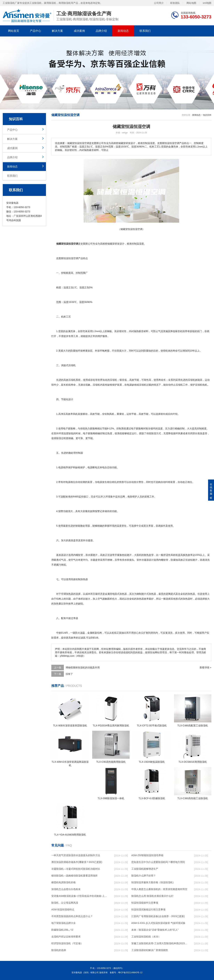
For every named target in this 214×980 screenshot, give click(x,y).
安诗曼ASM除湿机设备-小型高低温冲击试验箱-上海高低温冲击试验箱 (79, 896)
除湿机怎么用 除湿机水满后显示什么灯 (152, 896)
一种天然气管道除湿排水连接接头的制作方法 (76, 855)
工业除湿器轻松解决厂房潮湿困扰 (150, 950)
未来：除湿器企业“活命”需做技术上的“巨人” (155, 930)
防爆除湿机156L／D (62, 930)
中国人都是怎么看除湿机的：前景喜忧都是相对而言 (159, 889)
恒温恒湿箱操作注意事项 (145, 903)
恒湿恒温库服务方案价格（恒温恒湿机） (153, 882)
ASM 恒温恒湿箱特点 (63, 909)
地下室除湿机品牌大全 (64, 923)
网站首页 (14, 31)
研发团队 (175, 3)
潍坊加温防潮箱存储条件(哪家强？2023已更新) (77, 862)
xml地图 (207, 3)
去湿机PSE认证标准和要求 (66, 937)
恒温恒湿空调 (71, 258)
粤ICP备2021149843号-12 (130, 973)
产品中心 (35, 31)
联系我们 (145, 31)
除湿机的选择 (59, 950)
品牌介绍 (101, 31)
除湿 (154, 433)
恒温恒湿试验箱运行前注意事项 (148, 909)
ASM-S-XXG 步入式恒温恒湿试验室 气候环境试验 (158, 923)
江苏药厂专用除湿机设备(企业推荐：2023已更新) (158, 916)
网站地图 (191, 3)
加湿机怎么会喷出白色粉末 (66, 889)
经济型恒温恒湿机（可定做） (67, 943)
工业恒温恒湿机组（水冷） (146, 937)
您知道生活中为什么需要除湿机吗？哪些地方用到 (158, 862)
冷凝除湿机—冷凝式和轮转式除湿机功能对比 (76, 869)
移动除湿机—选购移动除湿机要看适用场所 (74, 876)
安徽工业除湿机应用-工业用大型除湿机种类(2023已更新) (159, 943)
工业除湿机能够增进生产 (145, 869)
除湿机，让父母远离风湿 (65, 903)
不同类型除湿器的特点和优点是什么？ (72, 916)
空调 (64, 594)
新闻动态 (123, 31)
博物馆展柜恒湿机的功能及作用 (83, 668)
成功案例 (79, 31)
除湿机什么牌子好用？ (144, 876)
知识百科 (207, 115)
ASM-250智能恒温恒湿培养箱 (147, 855)
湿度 (141, 244)
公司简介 (159, 3)
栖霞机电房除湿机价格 (64, 882)
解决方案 (57, 31)
